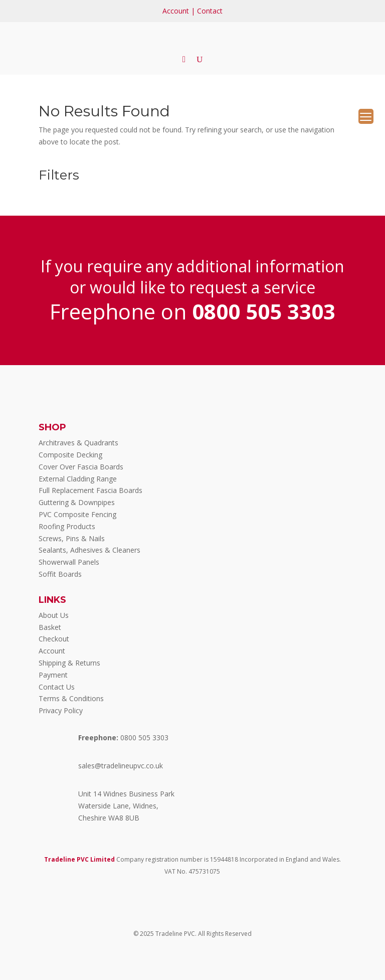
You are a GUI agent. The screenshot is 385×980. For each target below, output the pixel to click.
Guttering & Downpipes (77, 502)
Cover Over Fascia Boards (81, 467)
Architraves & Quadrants (78, 443)
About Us (54, 615)
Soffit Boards (60, 574)
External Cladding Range (78, 479)
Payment (53, 675)
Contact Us (57, 687)
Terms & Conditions (71, 698)
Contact (210, 11)
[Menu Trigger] (366, 116)
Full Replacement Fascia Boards (90, 490)
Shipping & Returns (69, 663)
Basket (50, 627)
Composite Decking (70, 455)
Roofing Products (67, 526)
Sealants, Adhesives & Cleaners (89, 550)
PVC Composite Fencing (77, 514)
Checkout (54, 639)
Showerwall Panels (69, 562)
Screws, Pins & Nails (72, 538)
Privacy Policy (61, 710)
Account (176, 11)
